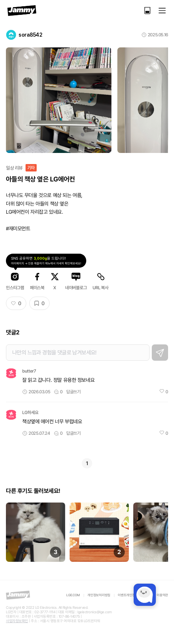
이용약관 (162, 595)
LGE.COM (73, 595)
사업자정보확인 (17, 621)
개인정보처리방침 (99, 595)
